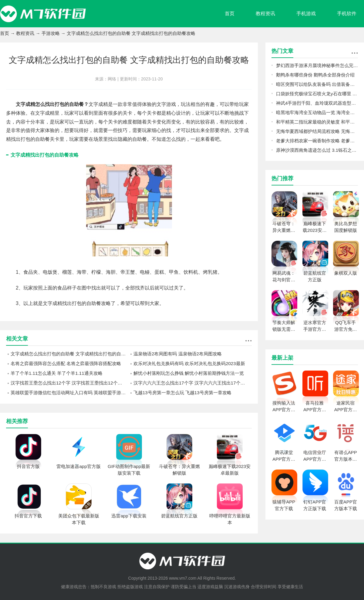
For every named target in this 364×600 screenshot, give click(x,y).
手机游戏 (306, 14)
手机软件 (347, 14)
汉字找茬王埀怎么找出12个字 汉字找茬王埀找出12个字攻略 (70, 383)
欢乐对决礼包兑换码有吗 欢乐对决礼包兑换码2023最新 (189, 363)
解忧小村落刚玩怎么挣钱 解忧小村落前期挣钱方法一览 (189, 373)
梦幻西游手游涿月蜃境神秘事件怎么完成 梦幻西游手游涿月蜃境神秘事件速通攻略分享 (317, 65)
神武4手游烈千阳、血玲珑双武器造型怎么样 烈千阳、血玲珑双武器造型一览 (317, 103)
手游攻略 (51, 33)
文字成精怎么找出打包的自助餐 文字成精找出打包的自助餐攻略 (70, 354)
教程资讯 (265, 14)
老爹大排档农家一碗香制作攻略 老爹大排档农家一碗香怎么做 (317, 141)
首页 (230, 14)
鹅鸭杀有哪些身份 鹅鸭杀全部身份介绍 (315, 75)
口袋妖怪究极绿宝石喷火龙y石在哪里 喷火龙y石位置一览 (317, 94)
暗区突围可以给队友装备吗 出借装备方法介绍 (317, 84)
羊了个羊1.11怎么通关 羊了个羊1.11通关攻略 (57, 373)
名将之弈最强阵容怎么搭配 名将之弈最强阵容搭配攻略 (66, 363)
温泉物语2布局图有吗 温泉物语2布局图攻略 (178, 354)
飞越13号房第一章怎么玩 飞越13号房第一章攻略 (182, 393)
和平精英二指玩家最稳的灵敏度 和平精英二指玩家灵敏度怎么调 (317, 122)
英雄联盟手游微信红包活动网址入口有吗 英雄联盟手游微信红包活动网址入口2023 (70, 393)
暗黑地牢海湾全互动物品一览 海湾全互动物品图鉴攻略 (317, 112)
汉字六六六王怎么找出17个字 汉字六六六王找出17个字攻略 (193, 383)
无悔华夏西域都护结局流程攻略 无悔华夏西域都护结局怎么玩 (317, 131)
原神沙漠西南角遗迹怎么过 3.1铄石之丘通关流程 (317, 150)
